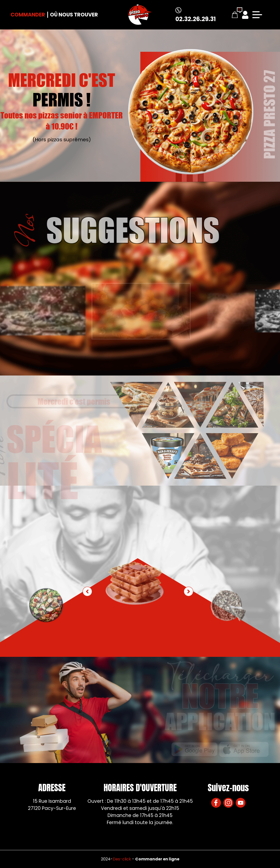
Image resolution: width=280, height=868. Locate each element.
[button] (189, 592)
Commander (28, 15)
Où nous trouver (74, 15)
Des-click (122, 859)
